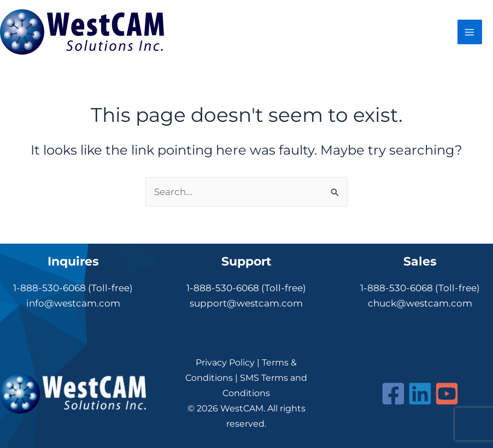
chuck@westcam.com (420, 303)
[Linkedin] (420, 394)
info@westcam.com (73, 303)
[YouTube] (447, 394)
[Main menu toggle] (470, 32)
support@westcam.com (246, 303)
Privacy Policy (225, 362)
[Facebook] (393, 394)
